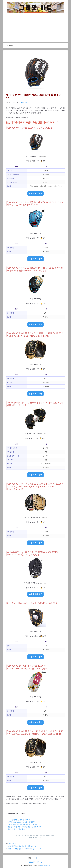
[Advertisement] (35, 29)
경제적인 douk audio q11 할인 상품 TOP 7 (21, 822)
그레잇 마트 (12, 843)
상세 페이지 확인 (35, 193)
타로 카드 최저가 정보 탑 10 (16, 829)
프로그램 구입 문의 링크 (35, 862)
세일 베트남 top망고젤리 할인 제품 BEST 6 (22, 846)
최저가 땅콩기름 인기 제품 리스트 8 (19, 820)
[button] (63, 46)
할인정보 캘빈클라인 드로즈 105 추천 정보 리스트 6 (25, 849)
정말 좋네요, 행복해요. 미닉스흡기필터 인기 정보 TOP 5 (25, 827)
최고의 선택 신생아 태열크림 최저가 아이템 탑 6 (22, 824)
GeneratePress (45, 865)
